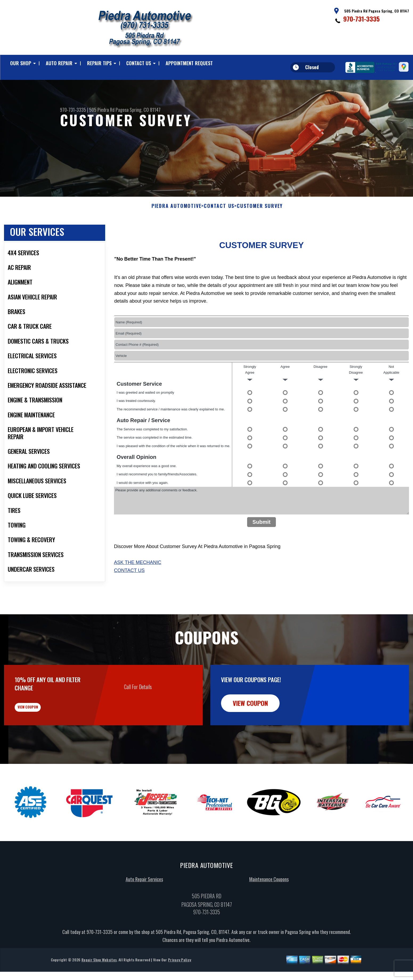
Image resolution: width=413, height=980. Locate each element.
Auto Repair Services (144, 908)
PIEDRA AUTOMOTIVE (177, 227)
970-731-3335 (361, 19)
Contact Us (139, 63)
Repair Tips (99, 63)
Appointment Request (189, 63)
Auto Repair (59, 63)
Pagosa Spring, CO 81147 (138, 110)
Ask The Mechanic (138, 583)
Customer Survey (260, 227)
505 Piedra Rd (102, 110)
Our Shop (21, 63)
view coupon (44, 732)
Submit (261, 543)
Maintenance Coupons (269, 908)
